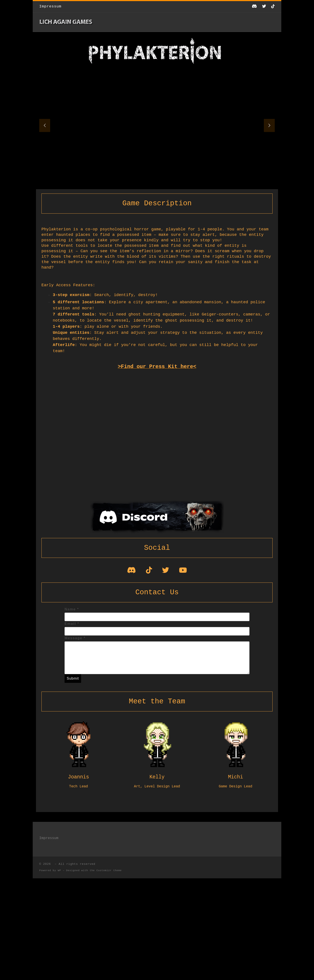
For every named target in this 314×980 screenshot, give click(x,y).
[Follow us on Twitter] (264, 7)
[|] (67, 22)
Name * (72, 609)
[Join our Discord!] (131, 572)
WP (59, 870)
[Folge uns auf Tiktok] (273, 7)
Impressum (49, 838)
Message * (75, 638)
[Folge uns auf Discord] (254, 7)
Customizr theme (109, 870)
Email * (72, 624)
